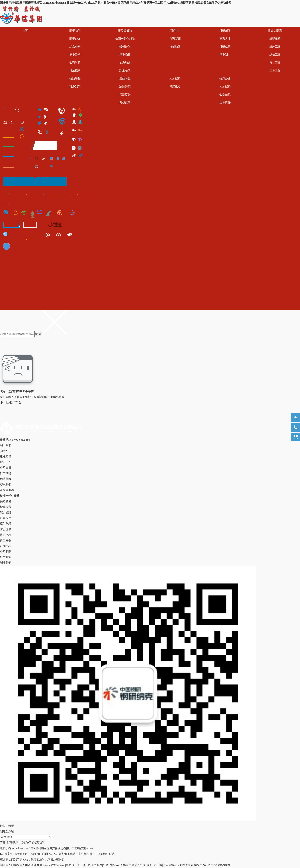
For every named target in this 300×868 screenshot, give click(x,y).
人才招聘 (175, 79)
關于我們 (75, 31)
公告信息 (225, 95)
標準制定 (225, 55)
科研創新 (225, 31)
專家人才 (225, 39)
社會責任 (225, 103)
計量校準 (125, 71)
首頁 (25, 31)
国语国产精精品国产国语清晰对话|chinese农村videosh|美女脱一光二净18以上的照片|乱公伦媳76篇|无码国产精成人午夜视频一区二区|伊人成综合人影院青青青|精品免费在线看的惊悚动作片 (116, 3)
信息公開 (225, 79)
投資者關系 (275, 31)
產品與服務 (125, 31)
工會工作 (275, 71)
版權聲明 (26, 843)
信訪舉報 (75, 79)
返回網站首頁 (11, 403)
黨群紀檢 (275, 39)
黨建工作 (275, 47)
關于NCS (75, 39)
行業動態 (175, 47)
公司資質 (75, 63)
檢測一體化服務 (125, 39)
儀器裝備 (125, 47)
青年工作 (275, 63)
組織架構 (75, 47)
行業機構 (75, 71)
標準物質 (125, 55)
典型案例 (125, 103)
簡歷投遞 (175, 87)
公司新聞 (175, 39)
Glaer (90, 848)
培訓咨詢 (125, 95)
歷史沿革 (75, 55)
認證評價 (125, 87)
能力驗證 (125, 63)
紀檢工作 (275, 55)
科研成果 (225, 47)
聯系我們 (75, 87)
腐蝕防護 (125, 79)
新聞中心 (175, 31)
